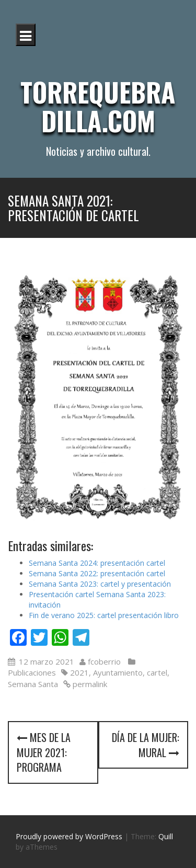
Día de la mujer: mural (146, 745)
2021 (79, 672)
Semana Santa (33, 684)
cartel (157, 672)
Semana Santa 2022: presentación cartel (97, 573)
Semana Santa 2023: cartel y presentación (100, 584)
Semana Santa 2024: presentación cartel (97, 563)
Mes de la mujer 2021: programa (44, 752)
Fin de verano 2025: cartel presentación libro (104, 615)
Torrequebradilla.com (98, 106)
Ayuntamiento (118, 672)
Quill (166, 836)
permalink (89, 684)
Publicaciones (32, 672)
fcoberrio (104, 661)
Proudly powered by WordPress (69, 836)
